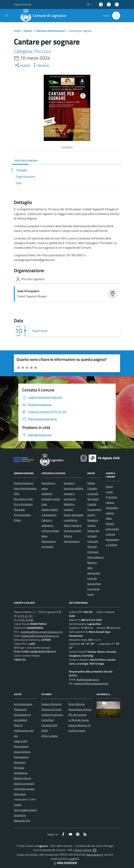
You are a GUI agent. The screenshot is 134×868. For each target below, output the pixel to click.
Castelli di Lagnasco (52, 715)
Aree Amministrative (25, 488)
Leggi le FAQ (21, 741)
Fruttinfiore (48, 720)
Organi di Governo (24, 483)
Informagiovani (95, 557)
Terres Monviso (76, 704)
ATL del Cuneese (77, 715)
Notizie (91, 483)
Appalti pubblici (50, 510)
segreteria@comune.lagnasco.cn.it (40, 636)
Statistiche (20, 815)
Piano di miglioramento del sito (24, 731)
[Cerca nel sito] (116, 16)
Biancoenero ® (95, 855)
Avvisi (91, 594)
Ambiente (47, 494)
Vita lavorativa (72, 541)
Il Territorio (111, 497)
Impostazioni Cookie (25, 799)
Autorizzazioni (49, 515)
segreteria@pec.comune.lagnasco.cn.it (42, 632)
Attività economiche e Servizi (112, 529)
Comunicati (93, 589)
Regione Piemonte (51, 704)
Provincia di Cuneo (51, 709)
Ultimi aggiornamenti (25, 810)
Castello (92, 504)
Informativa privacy (24, 789)
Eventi (109, 487)
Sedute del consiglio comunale (93, 536)
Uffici (17, 494)
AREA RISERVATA (65, 863)
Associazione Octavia (80, 709)
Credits (18, 805)
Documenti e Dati (23, 499)
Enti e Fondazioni (23, 504)
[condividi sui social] (22, 65)
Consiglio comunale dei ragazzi (93, 494)
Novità (28, 31)
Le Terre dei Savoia (78, 720)
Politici (17, 520)
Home (17, 31)
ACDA (45, 731)
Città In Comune (83, 850)
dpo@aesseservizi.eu (88, 679)
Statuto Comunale (24, 783)
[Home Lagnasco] (45, 16)
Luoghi (109, 492)
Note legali (20, 794)
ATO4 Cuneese (50, 736)
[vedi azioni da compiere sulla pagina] (41, 65)
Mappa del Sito (22, 821)
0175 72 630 (26, 620)
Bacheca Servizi (22, 778)
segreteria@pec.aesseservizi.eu (91, 683)
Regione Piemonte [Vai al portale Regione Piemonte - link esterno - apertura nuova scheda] (23, 4)
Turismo (68, 536)
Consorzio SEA (49, 725)
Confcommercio (77, 731)
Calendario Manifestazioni (50, 31)
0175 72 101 (25, 616)
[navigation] (7, 15)
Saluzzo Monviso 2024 (81, 725)
